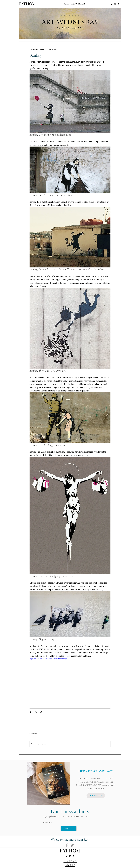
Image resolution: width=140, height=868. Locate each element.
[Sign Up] (69, 828)
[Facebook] (118, 4)
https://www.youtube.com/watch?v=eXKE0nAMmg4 (48, 659)
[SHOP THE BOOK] (96, 796)
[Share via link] (41, 712)
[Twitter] (112, 4)
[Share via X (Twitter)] (36, 712)
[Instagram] (115, 4)
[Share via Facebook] (31, 712)
